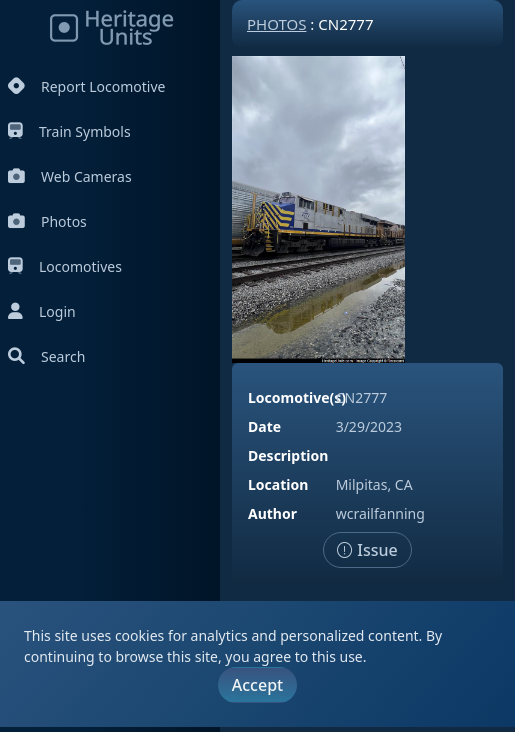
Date (264, 426)
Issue (367, 550)
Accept (257, 685)
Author (272, 513)
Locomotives (65, 266)
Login (42, 311)
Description (288, 455)
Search (46, 356)
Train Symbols (69, 131)
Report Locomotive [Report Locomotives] (86, 86)
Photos (47, 221)
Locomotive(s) (297, 397)
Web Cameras (70, 176)
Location (278, 484)
